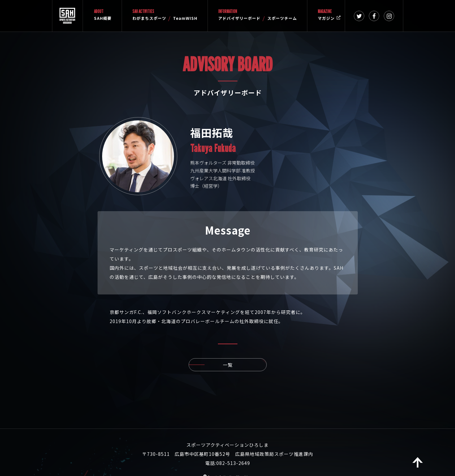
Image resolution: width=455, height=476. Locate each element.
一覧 (245, 365)
